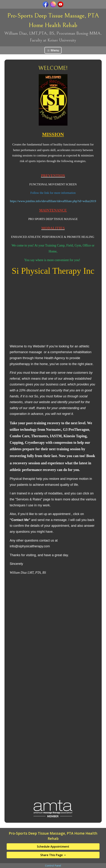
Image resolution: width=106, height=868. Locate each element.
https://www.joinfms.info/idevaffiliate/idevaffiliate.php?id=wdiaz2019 (53, 201)
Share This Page (52, 855)
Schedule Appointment (53, 847)
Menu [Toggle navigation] (53, 50)
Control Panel (53, 866)
